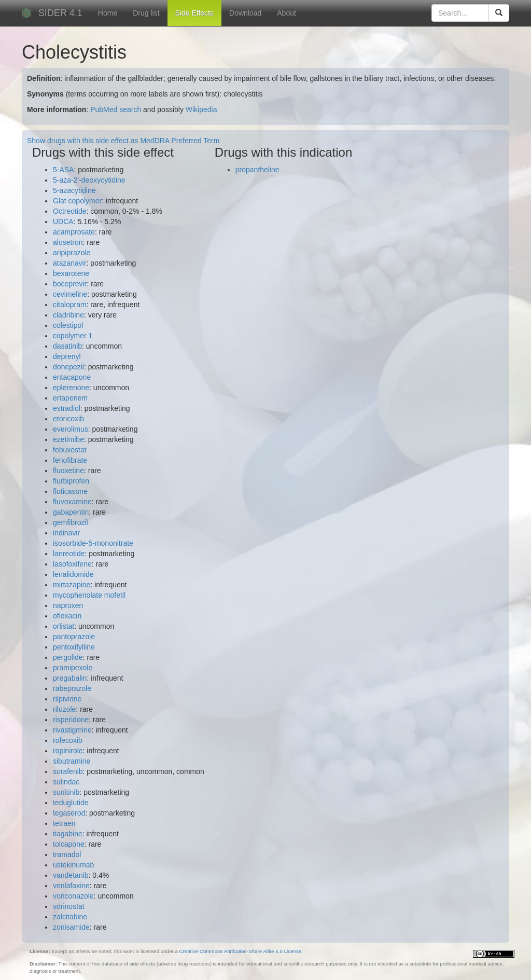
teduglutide (71, 803)
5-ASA (63, 170)
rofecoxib (68, 740)
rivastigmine (72, 730)
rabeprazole (72, 688)
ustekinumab (73, 865)
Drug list (146, 13)
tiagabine (68, 834)
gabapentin (71, 512)
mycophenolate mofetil (89, 595)
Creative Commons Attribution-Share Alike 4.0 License (241, 951)
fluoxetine (68, 471)
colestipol (68, 325)
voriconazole (73, 896)
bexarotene (71, 273)
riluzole (64, 709)
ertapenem (70, 398)
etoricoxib (68, 419)
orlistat (64, 626)
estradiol (67, 408)
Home (108, 13)
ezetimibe (68, 439)
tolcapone (69, 844)
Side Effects (194, 13)
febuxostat (70, 450)
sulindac (66, 782)
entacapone (72, 377)
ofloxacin (67, 616)
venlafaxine (71, 886)
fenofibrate (70, 460)
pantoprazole (74, 637)
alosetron (68, 242)
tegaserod (69, 813)
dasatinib (67, 346)
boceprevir (70, 284)
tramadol (67, 854)
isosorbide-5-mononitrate (93, 543)
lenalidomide (73, 574)
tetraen (64, 823)
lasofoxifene (72, 564)
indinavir (66, 533)
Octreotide (70, 211)
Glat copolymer (77, 201)
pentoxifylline (74, 647)
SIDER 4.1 (60, 13)
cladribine (68, 315)
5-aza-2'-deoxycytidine (89, 180)
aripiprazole (72, 253)
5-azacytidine (74, 190)
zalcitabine (70, 917)
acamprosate (74, 232)
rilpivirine (67, 699)
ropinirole (68, 751)
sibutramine (72, 761)
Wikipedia (201, 109)
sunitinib (66, 792)
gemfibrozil (71, 522)
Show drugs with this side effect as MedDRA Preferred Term (123, 141)
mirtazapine (72, 585)
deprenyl (67, 356)
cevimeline (70, 294)
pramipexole (73, 668)
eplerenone (71, 388)
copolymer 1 (73, 336)
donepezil (68, 367)
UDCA (63, 222)
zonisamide (71, 927)
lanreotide (69, 554)
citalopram (70, 305)
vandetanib (71, 875)
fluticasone (70, 491)
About (287, 13)
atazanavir (70, 263)
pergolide (68, 657)
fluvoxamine (72, 502)
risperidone (71, 720)
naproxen (68, 605)
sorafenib (68, 771)
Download (245, 13)
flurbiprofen (71, 481)
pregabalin (70, 678)
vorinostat (69, 906)
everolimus (71, 429)
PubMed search (116, 109)
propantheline (257, 170)
